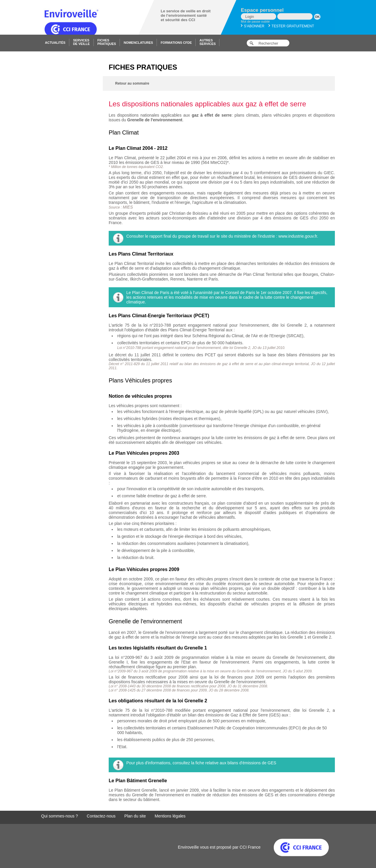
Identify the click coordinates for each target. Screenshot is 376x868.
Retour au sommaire (132, 83)
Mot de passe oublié (255, 21)
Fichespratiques (107, 42)
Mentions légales (170, 816)
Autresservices (208, 42)
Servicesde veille (82, 42)
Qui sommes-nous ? (59, 816)
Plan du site (135, 816)
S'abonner (253, 26)
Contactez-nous (101, 816)
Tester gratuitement (291, 26)
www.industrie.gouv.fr (298, 236)
